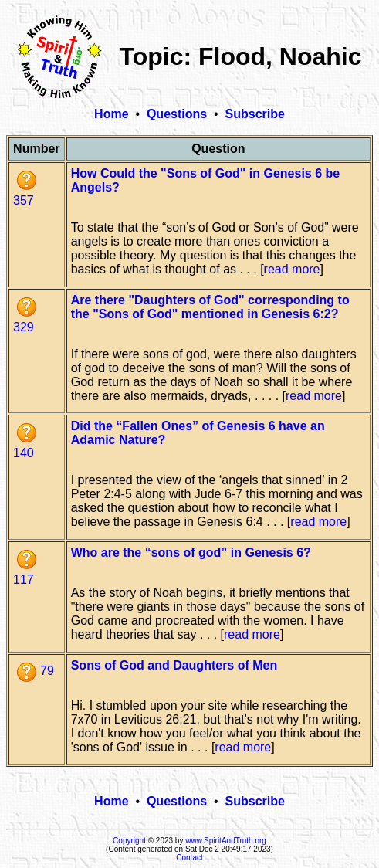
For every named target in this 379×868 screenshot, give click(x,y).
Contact (189, 858)
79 (36, 671)
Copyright (129, 841)
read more (292, 269)
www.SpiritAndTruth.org (226, 841)
